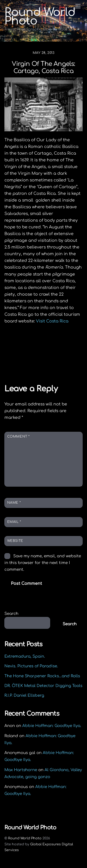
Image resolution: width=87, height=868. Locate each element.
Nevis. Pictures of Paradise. (31, 666)
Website (15, 541)
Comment (18, 437)
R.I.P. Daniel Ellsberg (24, 695)
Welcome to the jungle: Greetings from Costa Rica (47, 348)
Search (11, 614)
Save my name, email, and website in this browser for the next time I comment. (43, 563)
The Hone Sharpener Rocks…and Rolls (42, 676)
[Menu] (78, 6)
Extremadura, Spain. (25, 656)
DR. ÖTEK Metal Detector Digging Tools (43, 686)
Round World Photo (25, 838)
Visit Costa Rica (52, 321)
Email (14, 522)
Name (14, 503)
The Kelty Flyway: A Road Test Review (44, 361)
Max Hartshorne (21, 770)
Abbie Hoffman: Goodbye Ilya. (52, 726)
